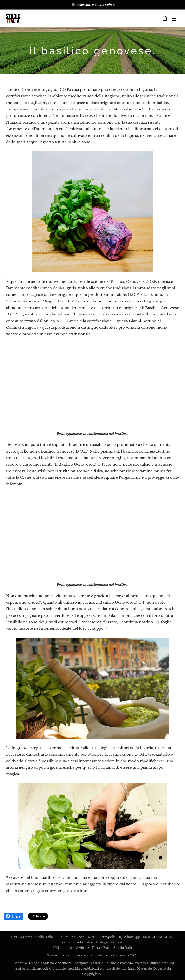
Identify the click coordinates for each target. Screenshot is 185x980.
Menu (174, 19)
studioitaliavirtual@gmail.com (98, 942)
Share (13, 916)
